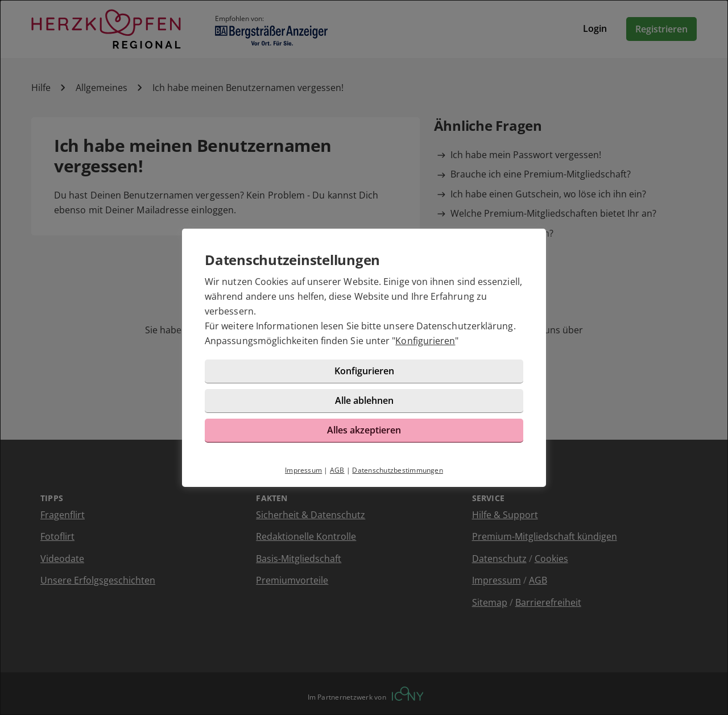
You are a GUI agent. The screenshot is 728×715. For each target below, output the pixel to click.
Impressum (303, 470)
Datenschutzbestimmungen (398, 470)
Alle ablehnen (364, 400)
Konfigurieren (425, 341)
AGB (337, 470)
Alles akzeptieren (364, 430)
